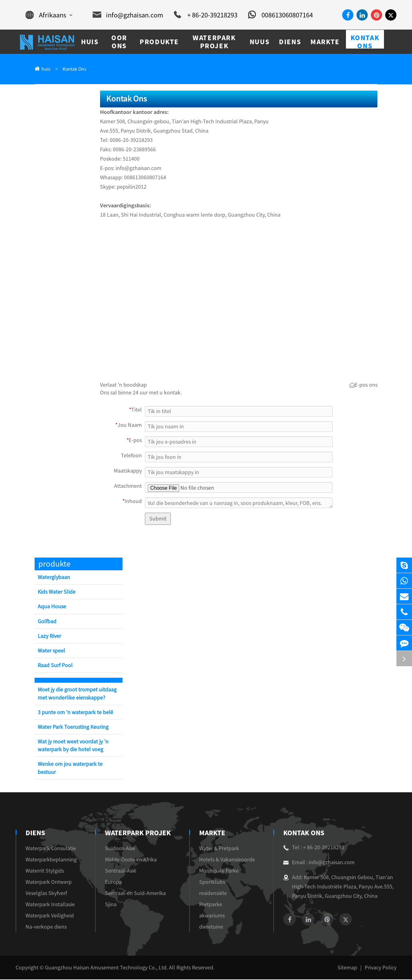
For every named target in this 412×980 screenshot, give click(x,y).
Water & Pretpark (219, 849)
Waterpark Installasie (50, 905)
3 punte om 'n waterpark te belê (75, 713)
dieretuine (211, 927)
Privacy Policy (381, 968)
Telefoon (131, 456)
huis (46, 69)
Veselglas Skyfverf (46, 894)
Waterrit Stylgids (45, 871)
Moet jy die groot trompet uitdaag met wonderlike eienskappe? (77, 694)
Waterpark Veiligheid (50, 916)
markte (212, 833)
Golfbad (47, 622)
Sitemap (347, 968)
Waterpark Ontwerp (49, 883)
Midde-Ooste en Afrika (131, 860)
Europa (113, 883)
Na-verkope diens (46, 927)
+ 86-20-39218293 (206, 15)
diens (35, 833)
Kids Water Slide (57, 592)
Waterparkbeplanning (51, 860)
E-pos (134, 441)
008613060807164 (280, 15)
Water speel (51, 651)
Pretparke (211, 905)
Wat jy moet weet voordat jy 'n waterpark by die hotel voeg (73, 746)
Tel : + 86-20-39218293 (314, 848)
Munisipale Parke (219, 871)
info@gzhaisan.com (128, 15)
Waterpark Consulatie (51, 849)
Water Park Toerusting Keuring (73, 728)
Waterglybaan (54, 578)
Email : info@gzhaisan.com (319, 863)
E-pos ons (364, 386)
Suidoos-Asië (120, 849)
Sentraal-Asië (121, 871)
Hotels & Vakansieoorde (227, 860)
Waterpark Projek (138, 833)
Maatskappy (128, 471)
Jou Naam (129, 426)
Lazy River (49, 637)
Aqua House (52, 607)
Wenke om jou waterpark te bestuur (70, 768)
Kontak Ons (74, 69)
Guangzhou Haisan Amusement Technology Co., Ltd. (106, 968)
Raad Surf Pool (55, 666)
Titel (135, 410)
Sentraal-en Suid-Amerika (135, 894)
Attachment (128, 487)
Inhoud (132, 502)
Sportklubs (212, 883)
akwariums (212, 916)
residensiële (213, 894)
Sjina (111, 905)
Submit (158, 519)
